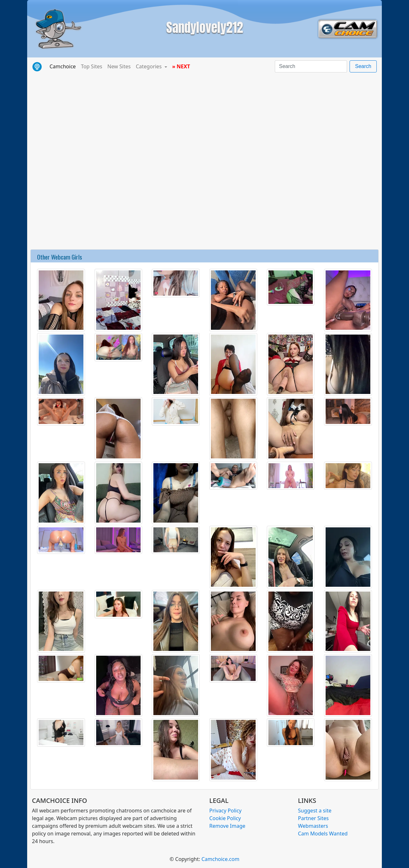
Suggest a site (315, 811)
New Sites (119, 66)
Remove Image (227, 826)
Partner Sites (313, 818)
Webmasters (313, 826)
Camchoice (64, 66)
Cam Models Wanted (323, 834)
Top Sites (92, 66)
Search (363, 66)
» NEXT (181, 66)
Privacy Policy (225, 811)
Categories (149, 66)
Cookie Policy (225, 818)
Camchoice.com (220, 859)
